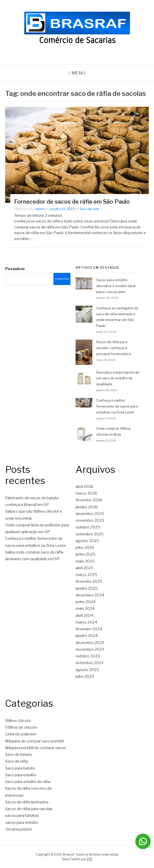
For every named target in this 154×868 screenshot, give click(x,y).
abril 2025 (84, 568)
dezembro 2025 (90, 514)
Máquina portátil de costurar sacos (35, 748)
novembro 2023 (90, 649)
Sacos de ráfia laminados (27, 802)
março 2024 (86, 622)
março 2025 (86, 575)
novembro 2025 (90, 520)
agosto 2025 (87, 541)
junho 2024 (86, 602)
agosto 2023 (87, 670)
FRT (90, 859)
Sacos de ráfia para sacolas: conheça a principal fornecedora (114, 348)
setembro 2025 (90, 534)
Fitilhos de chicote (21, 727)
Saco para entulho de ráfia (28, 782)
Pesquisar (15, 269)
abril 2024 (84, 616)
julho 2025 (85, 548)
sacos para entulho (22, 823)
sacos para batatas (22, 816)
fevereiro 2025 (89, 581)
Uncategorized (18, 829)
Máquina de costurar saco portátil (34, 741)
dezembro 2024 (90, 595)
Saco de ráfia (89, 209)
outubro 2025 (88, 527)
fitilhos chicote (18, 721)
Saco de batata (18, 755)
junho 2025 (86, 554)
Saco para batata (20, 768)
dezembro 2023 (90, 643)
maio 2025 (85, 561)
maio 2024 (85, 609)
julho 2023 (85, 677)
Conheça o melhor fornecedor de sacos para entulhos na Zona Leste (117, 406)
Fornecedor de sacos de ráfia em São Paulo (72, 202)
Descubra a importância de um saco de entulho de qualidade (118, 378)
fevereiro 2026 (89, 500)
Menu (79, 73)
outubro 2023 (88, 656)
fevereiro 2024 (89, 629)
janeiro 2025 (87, 588)
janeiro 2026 (87, 507)
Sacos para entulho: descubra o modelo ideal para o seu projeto (116, 286)
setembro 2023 (90, 663)
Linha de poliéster (21, 734)
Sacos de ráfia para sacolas (29, 809)
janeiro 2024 (87, 636)
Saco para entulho (21, 775)
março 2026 (86, 493)
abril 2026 (84, 487)
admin (40, 209)
